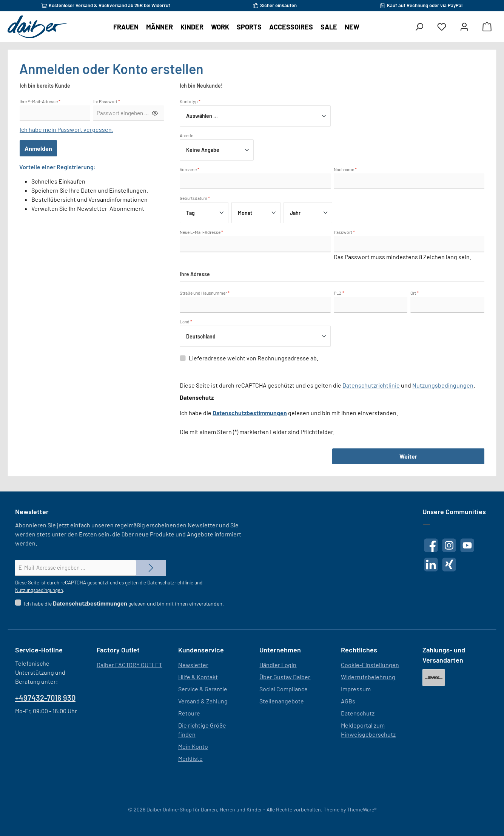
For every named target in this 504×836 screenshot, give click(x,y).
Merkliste (190, 758)
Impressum (356, 689)
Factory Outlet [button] (118, 650)
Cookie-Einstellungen (370, 665)
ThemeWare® (362, 809)
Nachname (345, 169)
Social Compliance (284, 689)
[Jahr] (308, 213)
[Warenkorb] (487, 27)
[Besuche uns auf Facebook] (431, 545)
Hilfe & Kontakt (198, 677)
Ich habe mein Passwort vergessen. (66, 129)
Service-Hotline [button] (39, 650)
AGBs (348, 701)
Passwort (344, 232)
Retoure (189, 713)
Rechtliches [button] (359, 650)
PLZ (339, 293)
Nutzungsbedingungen (443, 385)
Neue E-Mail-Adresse (201, 232)
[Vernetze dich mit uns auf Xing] (449, 565)
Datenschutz (358, 713)
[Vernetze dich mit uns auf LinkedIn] (431, 565)
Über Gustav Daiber (285, 677)
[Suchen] (419, 27)
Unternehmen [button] (280, 650)
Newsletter (193, 665)
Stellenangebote (282, 701)
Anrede (186, 135)
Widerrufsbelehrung (368, 677)
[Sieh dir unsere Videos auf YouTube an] (467, 545)
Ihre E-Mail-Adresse (40, 101)
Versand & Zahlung (203, 701)
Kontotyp (190, 101)
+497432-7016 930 (45, 698)
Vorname (190, 169)
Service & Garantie (203, 689)
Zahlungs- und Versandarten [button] (444, 655)
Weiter (408, 456)
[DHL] (434, 678)
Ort (415, 293)
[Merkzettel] (442, 27)
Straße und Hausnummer (205, 293)
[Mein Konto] (464, 27)
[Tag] (204, 213)
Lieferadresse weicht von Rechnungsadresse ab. (254, 358)
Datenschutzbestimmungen (250, 413)
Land (186, 321)
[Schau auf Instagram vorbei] (449, 545)
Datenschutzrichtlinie (371, 385)
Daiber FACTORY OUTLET (129, 665)
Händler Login (278, 665)
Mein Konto (193, 746)
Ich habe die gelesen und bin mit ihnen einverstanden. (124, 603)
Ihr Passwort (107, 101)
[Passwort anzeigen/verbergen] (155, 114)
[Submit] (151, 568)
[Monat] (256, 213)
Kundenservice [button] (201, 650)
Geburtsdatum (195, 198)
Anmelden (38, 148)
